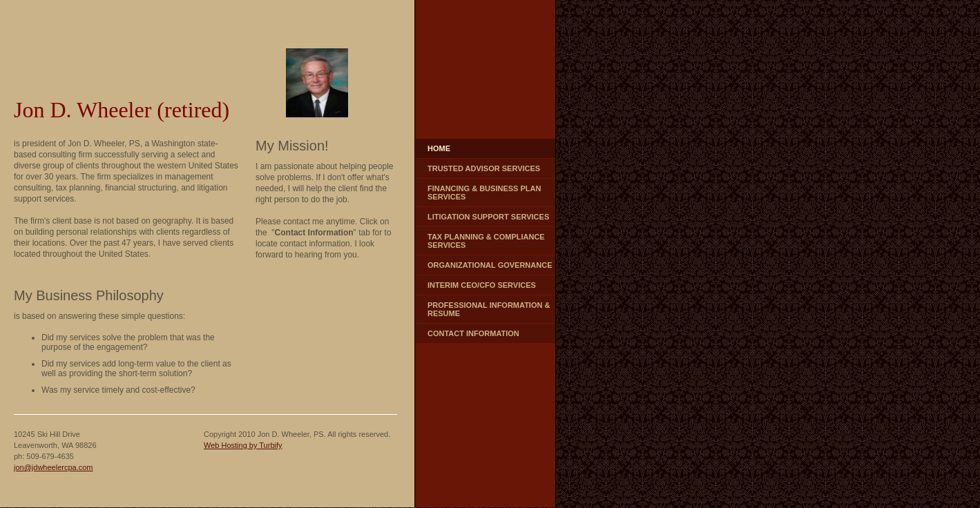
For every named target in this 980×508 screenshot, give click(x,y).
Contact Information (473, 333)
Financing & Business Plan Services (484, 193)
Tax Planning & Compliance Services (486, 241)
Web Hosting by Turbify (243, 445)
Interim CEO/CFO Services (482, 285)
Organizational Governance (490, 265)
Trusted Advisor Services (484, 168)
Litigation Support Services (488, 217)
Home (439, 148)
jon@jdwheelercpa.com (54, 467)
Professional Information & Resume (489, 309)
